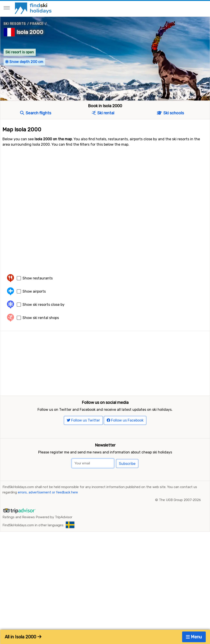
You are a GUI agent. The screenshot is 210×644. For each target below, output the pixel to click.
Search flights (36, 113)
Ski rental (103, 113)
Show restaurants (38, 278)
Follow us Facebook (125, 421)
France (37, 24)
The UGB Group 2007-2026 (180, 500)
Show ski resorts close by (44, 305)
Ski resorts (15, 24)
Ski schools (170, 113)
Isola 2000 (30, 32)
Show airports (34, 291)
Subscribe (127, 464)
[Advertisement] (105, 362)
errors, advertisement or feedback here (48, 493)
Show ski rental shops (41, 318)
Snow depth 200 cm (24, 62)
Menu (194, 637)
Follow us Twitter (83, 421)
